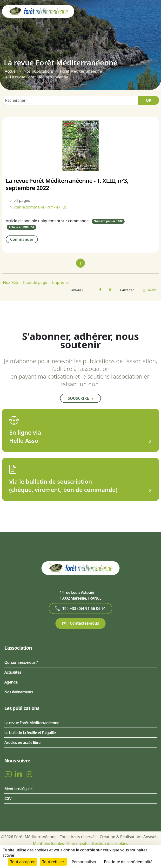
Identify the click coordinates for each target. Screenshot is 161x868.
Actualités (13, 672)
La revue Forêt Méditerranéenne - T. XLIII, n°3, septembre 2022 (67, 184)
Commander (22, 239)
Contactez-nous (80, 623)
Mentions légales (19, 789)
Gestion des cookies (110, 843)
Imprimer (61, 282)
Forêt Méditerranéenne (81, 71)
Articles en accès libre (22, 742)
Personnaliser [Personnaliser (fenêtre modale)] (84, 862)
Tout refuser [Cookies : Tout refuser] (53, 862)
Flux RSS (10, 282)
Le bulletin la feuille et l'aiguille (30, 733)
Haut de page (35, 282)
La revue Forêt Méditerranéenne (32, 723)
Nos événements (19, 692)
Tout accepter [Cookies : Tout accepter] (23, 862)
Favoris (149, 290)
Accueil (11, 71)
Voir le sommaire (40, 207)
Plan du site (78, 843)
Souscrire (80, 398)
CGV (8, 798)
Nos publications (39, 71)
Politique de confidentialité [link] (128, 862)
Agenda (11, 682)
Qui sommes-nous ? (21, 662)
